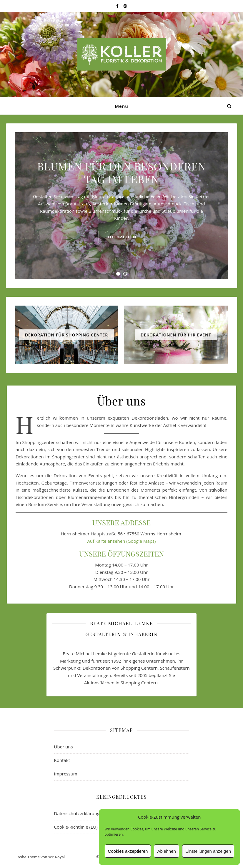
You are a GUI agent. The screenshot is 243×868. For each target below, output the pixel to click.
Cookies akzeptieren (128, 851)
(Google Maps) (140, 541)
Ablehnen (166, 851)
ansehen (116, 541)
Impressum (66, 774)
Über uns (64, 747)
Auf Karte (98, 541)
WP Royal (56, 857)
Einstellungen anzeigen (208, 851)
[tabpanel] (121, 206)
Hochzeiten (121, 237)
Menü (121, 106)
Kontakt (62, 760)
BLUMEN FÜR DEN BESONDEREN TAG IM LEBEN (121, 172)
